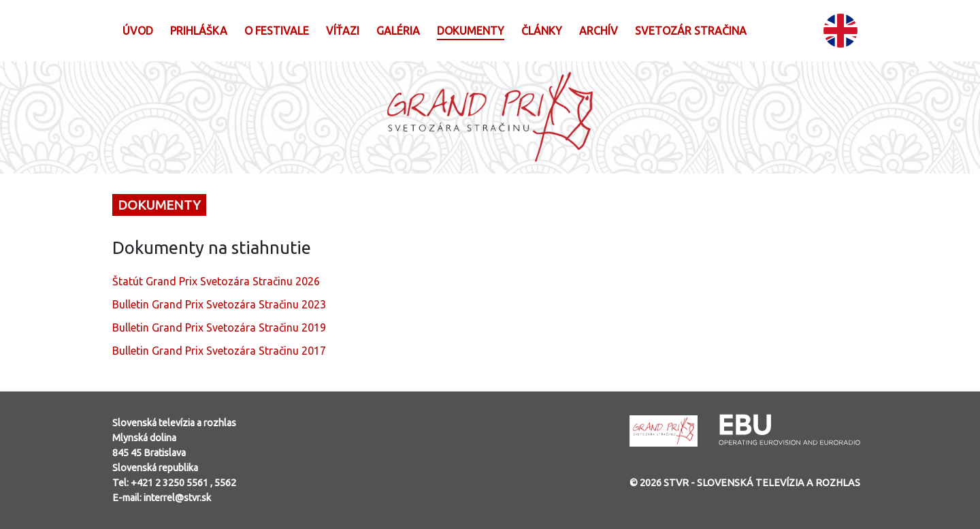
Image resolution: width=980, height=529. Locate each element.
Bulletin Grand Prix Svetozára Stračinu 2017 (219, 351)
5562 (225, 483)
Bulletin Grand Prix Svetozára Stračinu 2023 (219, 304)
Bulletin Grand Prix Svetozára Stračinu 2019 (219, 327)
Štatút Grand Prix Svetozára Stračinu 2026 (216, 281)
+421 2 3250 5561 (170, 483)
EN (840, 31)
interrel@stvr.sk (177, 498)
